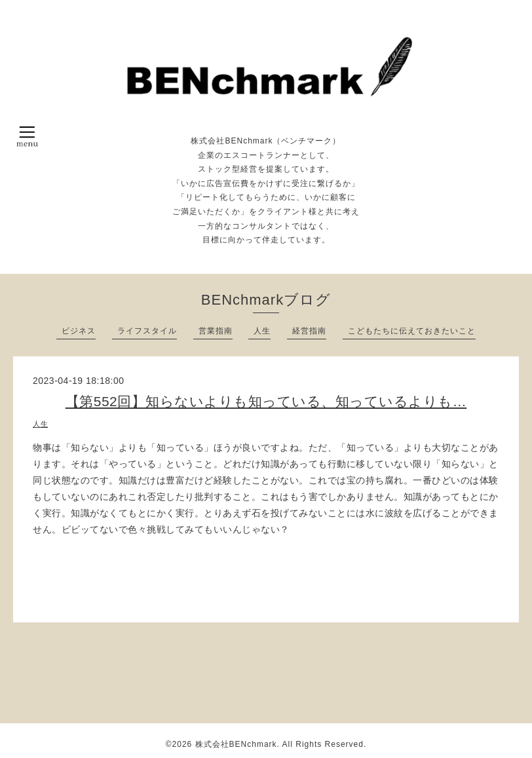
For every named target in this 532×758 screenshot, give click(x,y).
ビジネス (79, 331)
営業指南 (216, 331)
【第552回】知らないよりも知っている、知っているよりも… (266, 401)
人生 (262, 331)
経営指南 (309, 331)
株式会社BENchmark (236, 744)
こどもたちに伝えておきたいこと (412, 331)
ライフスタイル (147, 331)
